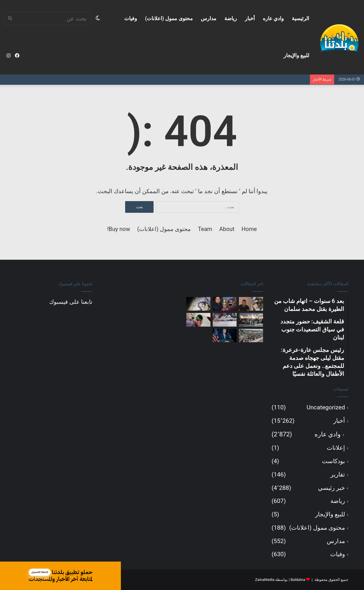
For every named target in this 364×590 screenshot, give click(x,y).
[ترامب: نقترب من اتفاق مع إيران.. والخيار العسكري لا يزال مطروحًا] (225, 336)
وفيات (131, 18)
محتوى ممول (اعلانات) (169, 18)
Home (249, 229)
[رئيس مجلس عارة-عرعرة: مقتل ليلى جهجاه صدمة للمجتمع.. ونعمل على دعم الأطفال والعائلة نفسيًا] (225, 304)
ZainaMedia (265, 580)
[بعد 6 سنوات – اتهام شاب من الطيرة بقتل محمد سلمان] (251, 304)
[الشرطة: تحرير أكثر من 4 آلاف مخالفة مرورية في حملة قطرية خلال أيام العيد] (225, 320)
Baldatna (298, 580)
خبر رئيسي (331, 488)
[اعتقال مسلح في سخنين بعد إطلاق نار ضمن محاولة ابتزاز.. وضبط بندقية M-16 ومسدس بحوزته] (198, 304)
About (227, 229)
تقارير (338, 475)
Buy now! (119, 229)
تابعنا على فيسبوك (71, 302)
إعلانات (336, 448)
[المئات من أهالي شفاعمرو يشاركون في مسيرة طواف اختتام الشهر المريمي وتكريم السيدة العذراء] (251, 336)
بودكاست (333, 461)
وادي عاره (273, 18)
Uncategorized (326, 407)
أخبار (250, 18)
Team (205, 229)
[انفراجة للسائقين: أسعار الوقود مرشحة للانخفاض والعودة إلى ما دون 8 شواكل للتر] (198, 320)
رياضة (231, 18)
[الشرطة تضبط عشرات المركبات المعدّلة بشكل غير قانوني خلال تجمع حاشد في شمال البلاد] (251, 320)
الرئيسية (300, 18)
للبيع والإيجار (296, 55)
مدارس (209, 18)
